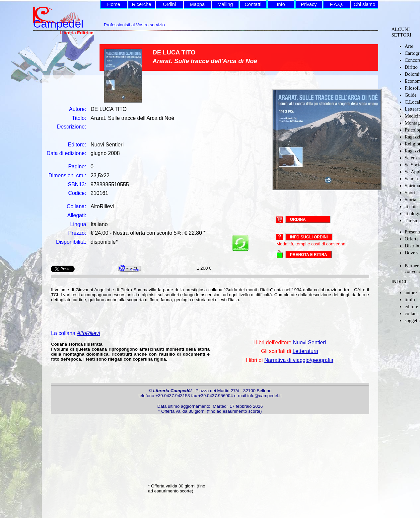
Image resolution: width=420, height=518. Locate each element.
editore (412, 306)
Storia (411, 200)
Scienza (412, 158)
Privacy (309, 4)
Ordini (169, 4)
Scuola (411, 179)
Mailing (225, 4)
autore (411, 293)
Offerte (412, 239)
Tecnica (412, 207)
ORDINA (298, 219)
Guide (411, 95)
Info (281, 4)
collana (412, 313)
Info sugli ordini (309, 237)
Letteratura (305, 351)
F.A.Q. (337, 4)
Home (114, 4)
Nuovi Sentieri (310, 343)
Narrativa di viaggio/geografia (299, 360)
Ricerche (142, 4)
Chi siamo (364, 4)
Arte (409, 46)
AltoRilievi (88, 333)
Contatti (253, 4)
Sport (410, 193)
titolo (410, 300)
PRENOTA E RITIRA (309, 255)
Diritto (411, 67)
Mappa (197, 4)
